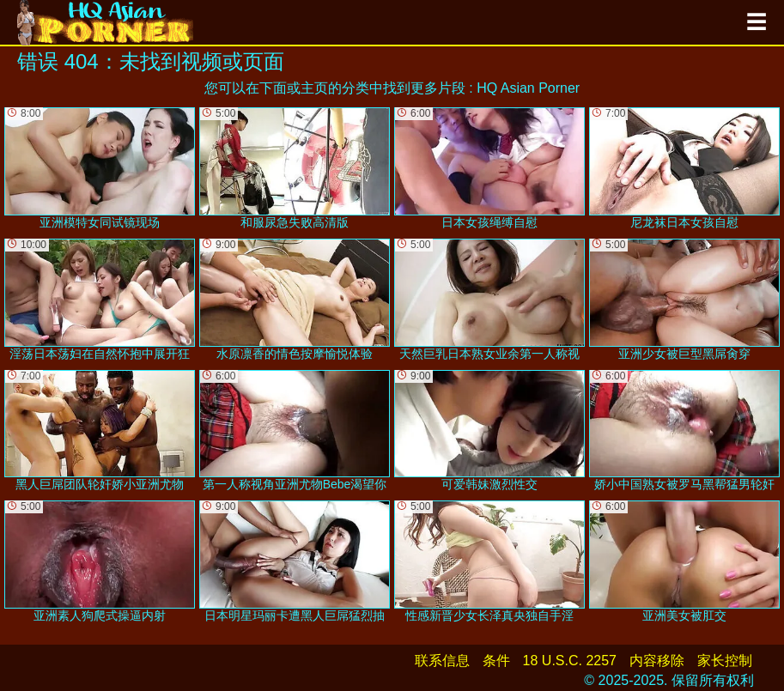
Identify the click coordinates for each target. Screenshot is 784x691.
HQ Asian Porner (528, 88)
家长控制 (725, 661)
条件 (496, 661)
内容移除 (657, 661)
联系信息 (442, 661)
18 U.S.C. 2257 (570, 661)
